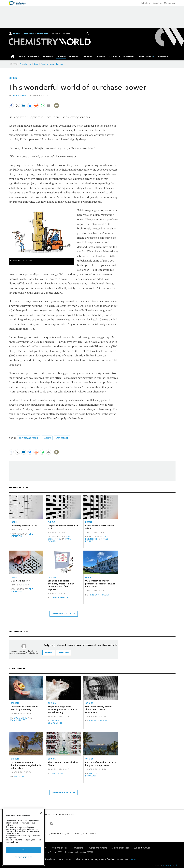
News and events (59, 848)
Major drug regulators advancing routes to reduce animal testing (62, 709)
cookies (133, 859)
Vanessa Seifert (99, 721)
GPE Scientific (22, 535)
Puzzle (14, 522)
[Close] (41, 813)
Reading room (47, 64)
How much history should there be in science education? (98, 709)
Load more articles (64, 614)
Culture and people (29, 438)
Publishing (146, 3)
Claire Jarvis (19, 95)
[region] (23, 837)
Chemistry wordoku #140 (24, 526)
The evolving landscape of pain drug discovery (24, 708)
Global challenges (121, 848)
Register (29, 34)
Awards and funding (98, 848)
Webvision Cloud (170, 865)
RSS (73, 814)
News (88, 577)
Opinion (13, 78)
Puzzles (60, 64)
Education (157, 3)
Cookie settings (24, 857)
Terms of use (57, 834)
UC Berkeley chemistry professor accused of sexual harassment (100, 584)
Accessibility (73, 834)
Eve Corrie (21, 718)
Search (88, 33)
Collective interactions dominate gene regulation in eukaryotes (26, 765)
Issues (47, 814)
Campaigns (78, 848)
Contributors (61, 814)
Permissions (88, 834)
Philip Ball (21, 777)
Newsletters (26, 64)
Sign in (49, 653)
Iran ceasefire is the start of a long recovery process (101, 764)
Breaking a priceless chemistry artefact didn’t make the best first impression (61, 585)
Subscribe (43, 34)
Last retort (62, 438)
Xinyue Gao (59, 774)
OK (23, 850)
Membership (170, 3)
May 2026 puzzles (20, 581)
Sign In (17, 34)
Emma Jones (18, 720)
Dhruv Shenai (60, 598)
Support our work (142, 848)
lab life (47, 438)
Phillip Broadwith (55, 722)
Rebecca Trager (99, 595)
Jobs (36, 64)
